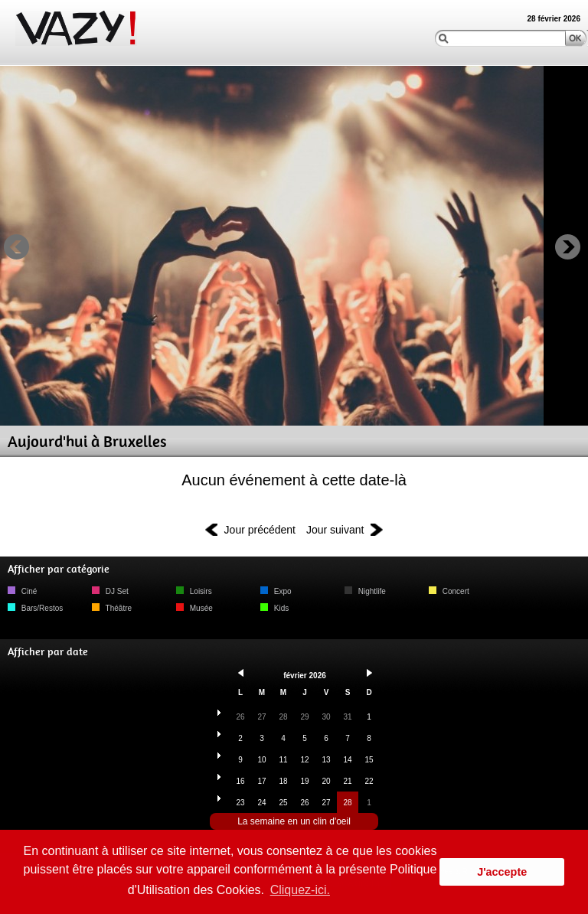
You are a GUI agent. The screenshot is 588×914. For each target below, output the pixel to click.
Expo (276, 591)
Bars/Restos (35, 608)
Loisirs (194, 591)
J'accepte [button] (502, 872)
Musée (194, 608)
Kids (274, 608)
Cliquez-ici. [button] (300, 890)
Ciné (22, 591)
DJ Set (110, 591)
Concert (449, 591)
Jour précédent (260, 530)
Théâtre (112, 608)
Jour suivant (335, 530)
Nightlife (365, 591)
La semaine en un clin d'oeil (294, 821)
